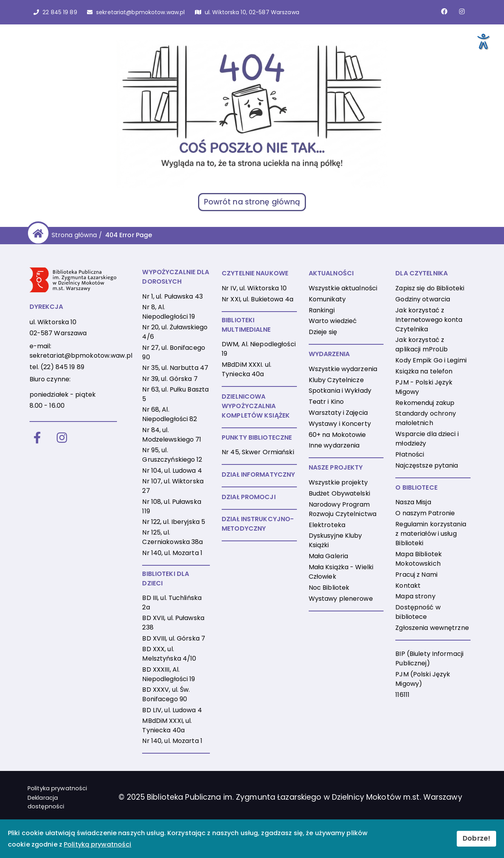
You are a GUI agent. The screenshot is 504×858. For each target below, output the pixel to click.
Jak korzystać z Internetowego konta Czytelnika (429, 320)
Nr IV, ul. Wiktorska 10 (254, 288)
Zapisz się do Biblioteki (430, 288)
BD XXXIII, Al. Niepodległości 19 (169, 674)
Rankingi (322, 310)
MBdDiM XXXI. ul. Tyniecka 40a (246, 369)
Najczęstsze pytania (427, 465)
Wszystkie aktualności (343, 288)
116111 (402, 695)
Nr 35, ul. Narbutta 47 (175, 368)
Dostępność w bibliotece (418, 612)
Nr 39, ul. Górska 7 (170, 379)
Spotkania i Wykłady (340, 391)
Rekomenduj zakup (425, 403)
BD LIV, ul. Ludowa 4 (172, 710)
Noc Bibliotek (329, 588)
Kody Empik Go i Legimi (431, 360)
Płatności (410, 454)
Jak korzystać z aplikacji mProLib (422, 344)
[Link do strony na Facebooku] (444, 11)
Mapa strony (415, 596)
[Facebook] (37, 438)
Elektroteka (327, 525)
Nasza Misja (413, 502)
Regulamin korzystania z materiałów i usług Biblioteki (431, 534)
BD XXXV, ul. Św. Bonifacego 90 (166, 694)
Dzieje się (323, 332)
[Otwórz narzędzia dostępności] (483, 41)
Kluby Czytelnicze (336, 380)
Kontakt (408, 586)
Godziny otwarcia (423, 299)
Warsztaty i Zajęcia (338, 413)
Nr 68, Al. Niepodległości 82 (170, 414)
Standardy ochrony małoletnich (426, 418)
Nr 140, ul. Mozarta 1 (172, 553)
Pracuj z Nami (416, 575)
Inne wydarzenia (334, 445)
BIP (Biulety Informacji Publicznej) (429, 658)
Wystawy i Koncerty (340, 424)
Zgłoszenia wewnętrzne (432, 628)
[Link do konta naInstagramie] (462, 11)
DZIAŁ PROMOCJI (249, 497)
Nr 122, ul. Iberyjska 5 (174, 522)
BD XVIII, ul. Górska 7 (174, 638)
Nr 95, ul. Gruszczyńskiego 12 (172, 455)
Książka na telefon (424, 371)
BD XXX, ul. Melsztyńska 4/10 (169, 654)
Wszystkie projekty (338, 482)
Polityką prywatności (97, 844)
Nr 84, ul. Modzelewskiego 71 (172, 435)
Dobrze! (476, 838)
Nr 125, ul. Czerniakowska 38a (172, 537)
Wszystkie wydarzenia (343, 369)
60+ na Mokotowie (337, 435)
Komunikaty (327, 299)
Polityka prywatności (57, 788)
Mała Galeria (328, 556)
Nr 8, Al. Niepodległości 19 (169, 312)
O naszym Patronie (425, 513)
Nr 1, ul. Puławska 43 (172, 296)
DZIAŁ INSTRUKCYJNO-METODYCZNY (258, 524)
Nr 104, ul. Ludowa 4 (172, 471)
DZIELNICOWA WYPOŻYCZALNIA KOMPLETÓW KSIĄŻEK (256, 406)
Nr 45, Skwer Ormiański (258, 452)
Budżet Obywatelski (339, 493)
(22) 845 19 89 (62, 367)
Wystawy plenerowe (341, 599)
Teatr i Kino (326, 402)
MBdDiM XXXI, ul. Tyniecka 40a (167, 725)
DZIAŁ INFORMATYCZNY (258, 474)
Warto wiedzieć (333, 321)
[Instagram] (62, 438)
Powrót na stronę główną (252, 202)
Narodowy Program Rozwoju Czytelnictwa (343, 509)
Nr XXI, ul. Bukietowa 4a (258, 299)
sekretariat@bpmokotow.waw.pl (81, 356)
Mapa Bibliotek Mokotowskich (419, 559)
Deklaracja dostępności (46, 802)
